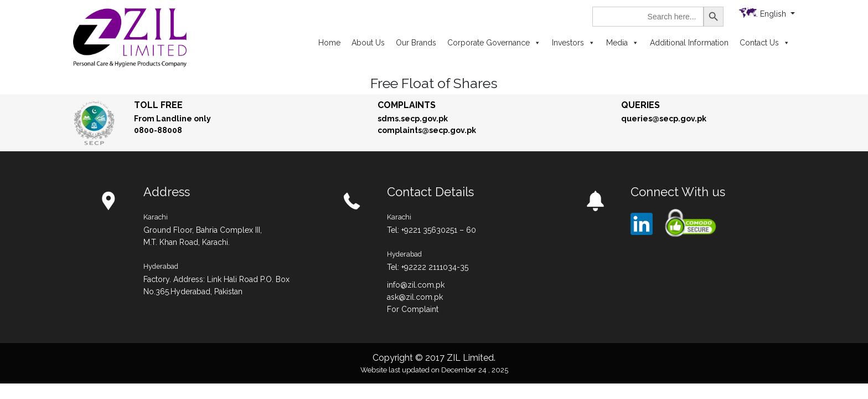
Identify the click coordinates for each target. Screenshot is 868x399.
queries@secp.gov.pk (664, 119)
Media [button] (622, 43)
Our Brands (416, 43)
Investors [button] (573, 43)
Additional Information (689, 43)
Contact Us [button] (765, 43)
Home (329, 43)
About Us (368, 43)
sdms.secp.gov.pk (413, 119)
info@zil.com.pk (416, 285)
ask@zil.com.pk (415, 297)
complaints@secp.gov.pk (427, 130)
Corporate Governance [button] (494, 43)
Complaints (407, 105)
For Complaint (413, 309)
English (774, 14)
